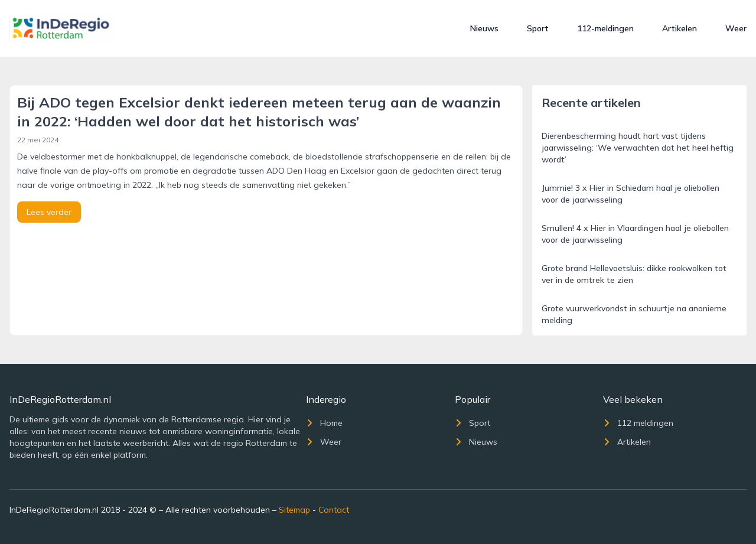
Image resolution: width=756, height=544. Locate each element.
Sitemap (294, 510)
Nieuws (484, 28)
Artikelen (680, 28)
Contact (334, 510)
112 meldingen (638, 423)
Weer (736, 28)
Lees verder (49, 212)
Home (324, 423)
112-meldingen (605, 28)
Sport (538, 28)
